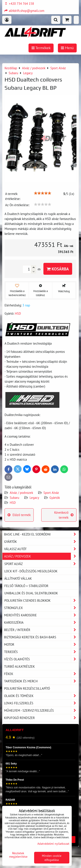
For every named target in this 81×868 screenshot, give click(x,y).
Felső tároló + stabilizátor (26, 586)
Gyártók (55, 498)
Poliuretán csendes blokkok (41, 600)
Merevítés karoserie (41, 615)
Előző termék (19, 515)
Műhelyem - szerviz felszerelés (41, 710)
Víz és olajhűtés (41, 659)
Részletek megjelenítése (18, 855)
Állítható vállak (18, 578)
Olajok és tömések (41, 696)
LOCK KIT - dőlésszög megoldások (31, 571)
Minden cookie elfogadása (52, 858)
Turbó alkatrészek (19, 666)
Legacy (34, 498)
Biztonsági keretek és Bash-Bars (41, 637)
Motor (41, 644)
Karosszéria (41, 622)
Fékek (41, 674)
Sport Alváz (51, 493)
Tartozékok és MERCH (41, 681)
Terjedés (41, 652)
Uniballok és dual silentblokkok (31, 593)
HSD (13, 502)
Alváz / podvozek (21, 493)
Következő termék (64, 515)
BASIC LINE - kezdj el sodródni (41, 534)
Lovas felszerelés (41, 703)
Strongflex (41, 608)
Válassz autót (41, 549)
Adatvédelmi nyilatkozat (53, 844)
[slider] (43, 193)
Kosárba (58, 269)
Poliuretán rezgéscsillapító (27, 688)
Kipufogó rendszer (41, 718)
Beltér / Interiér (41, 630)
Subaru (14, 498)
